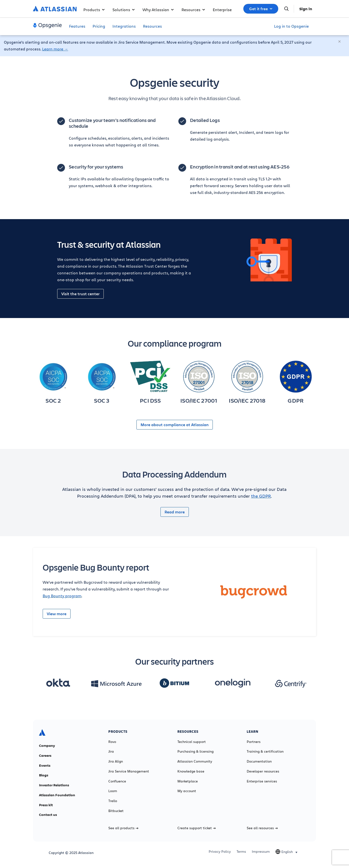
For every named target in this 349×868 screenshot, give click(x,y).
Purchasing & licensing (195, 751)
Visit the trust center (80, 294)
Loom (113, 791)
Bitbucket (116, 811)
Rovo (112, 742)
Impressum (261, 852)
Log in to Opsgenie (291, 26)
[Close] (340, 42)
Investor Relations (54, 785)
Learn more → (55, 49)
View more (57, 614)
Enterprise (222, 10)
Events (45, 765)
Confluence (117, 781)
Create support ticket (197, 828)
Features (77, 26)
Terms (241, 852)
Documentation (259, 761)
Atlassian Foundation (57, 795)
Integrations (124, 26)
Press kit (46, 805)
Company (47, 746)
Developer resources (263, 771)
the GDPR (261, 496)
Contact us (48, 815)
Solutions (124, 10)
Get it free (261, 9)
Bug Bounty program (62, 596)
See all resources (262, 828)
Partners (254, 742)
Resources (193, 10)
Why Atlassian (158, 10)
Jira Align (116, 761)
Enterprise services (262, 781)
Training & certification (265, 751)
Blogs (44, 775)
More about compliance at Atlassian (175, 425)
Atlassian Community (195, 761)
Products (94, 10)
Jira (111, 751)
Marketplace (188, 781)
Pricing (99, 26)
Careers (45, 756)
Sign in (306, 9)
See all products (123, 828)
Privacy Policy (220, 852)
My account (187, 791)
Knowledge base (191, 771)
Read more (175, 512)
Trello (113, 801)
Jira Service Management (129, 771)
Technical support (192, 742)
